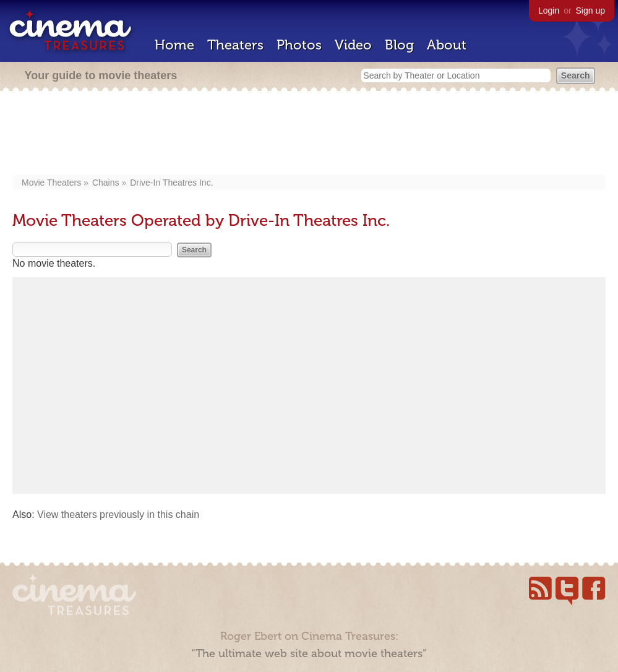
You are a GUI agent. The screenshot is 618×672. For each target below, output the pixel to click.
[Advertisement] (312, 134)
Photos (299, 45)
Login (549, 11)
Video (353, 45)
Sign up (590, 11)
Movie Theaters (51, 183)
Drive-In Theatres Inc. (171, 183)
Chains (106, 183)
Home (174, 45)
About (447, 45)
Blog (399, 45)
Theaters (235, 45)
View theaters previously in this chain (118, 515)
